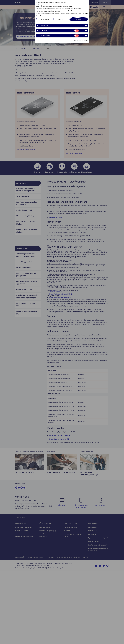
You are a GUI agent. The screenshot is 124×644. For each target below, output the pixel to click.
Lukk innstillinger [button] (44, 19)
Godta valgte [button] (61, 19)
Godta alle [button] (79, 19)
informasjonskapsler (71, 14)
